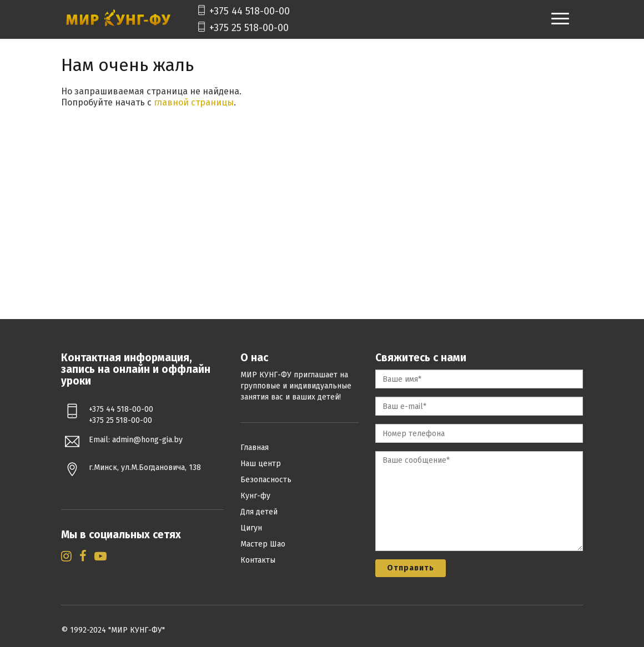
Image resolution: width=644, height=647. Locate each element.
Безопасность (266, 480)
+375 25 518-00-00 (240, 28)
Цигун (251, 528)
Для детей (259, 512)
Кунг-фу (255, 496)
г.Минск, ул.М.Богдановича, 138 (145, 467)
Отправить (411, 568)
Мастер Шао (263, 544)
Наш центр (261, 464)
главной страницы (194, 102)
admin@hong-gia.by (147, 440)
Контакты (258, 560)
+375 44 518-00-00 (241, 11)
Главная (255, 448)
